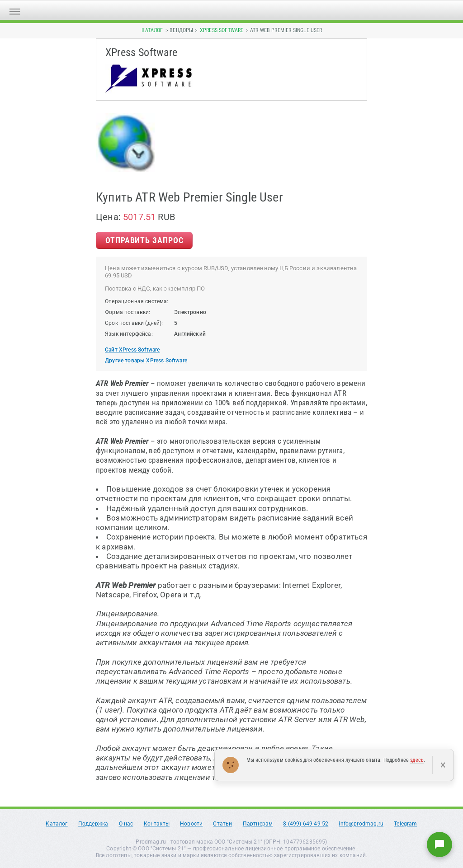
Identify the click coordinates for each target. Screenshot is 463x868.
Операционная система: (137, 301)
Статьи (222, 824)
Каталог (152, 30)
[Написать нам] (439, 845)
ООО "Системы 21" (162, 849)
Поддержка (93, 824)
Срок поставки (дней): (134, 323)
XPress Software (222, 30)
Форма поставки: (128, 312)
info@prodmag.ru (361, 824)
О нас (126, 824)
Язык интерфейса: (129, 334)
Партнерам (258, 824)
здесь (417, 760)
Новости (191, 824)
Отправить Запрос (144, 240)
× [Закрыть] (443, 765)
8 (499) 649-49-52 (306, 824)
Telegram (405, 824)
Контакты (157, 824)
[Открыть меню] (15, 10)
